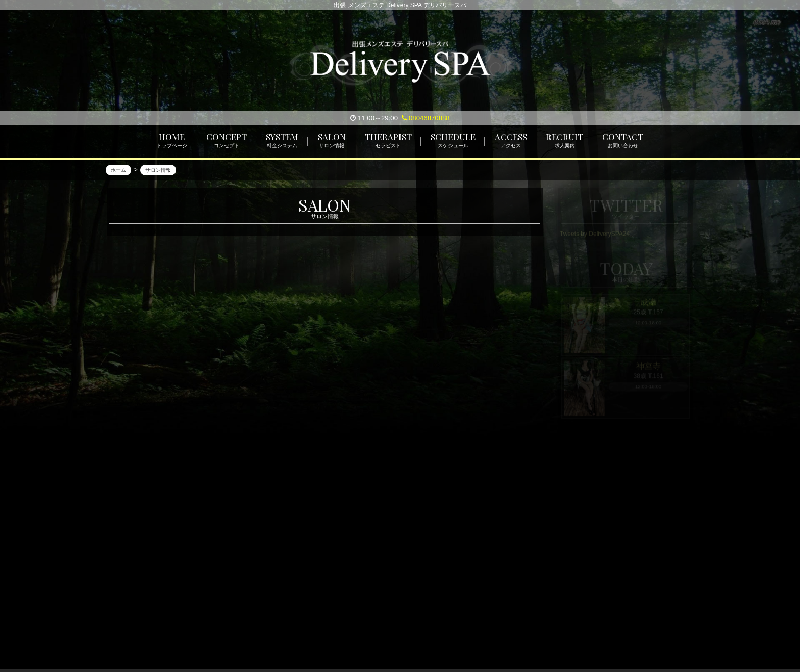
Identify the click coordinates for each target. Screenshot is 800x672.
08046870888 (426, 118)
